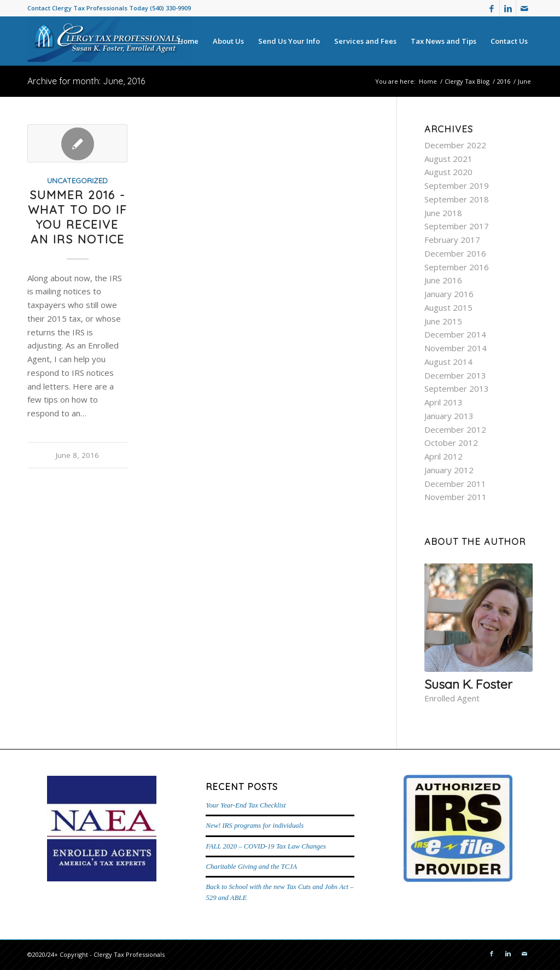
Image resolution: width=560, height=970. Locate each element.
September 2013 (457, 388)
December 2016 (455, 253)
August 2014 (448, 362)
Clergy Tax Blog (467, 81)
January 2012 (449, 470)
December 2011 (455, 484)
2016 (504, 81)
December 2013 (455, 375)
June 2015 (443, 321)
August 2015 (448, 307)
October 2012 (451, 443)
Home (428, 81)
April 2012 (444, 456)
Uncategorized (77, 180)
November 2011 (456, 497)
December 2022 (455, 145)
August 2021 (448, 159)
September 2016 (457, 267)
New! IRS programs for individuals (255, 826)
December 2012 (455, 429)
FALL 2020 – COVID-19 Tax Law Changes (266, 846)
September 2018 (457, 199)
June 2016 (443, 280)
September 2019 (457, 185)
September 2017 (457, 226)
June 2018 (443, 213)
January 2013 (449, 416)
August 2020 (448, 172)
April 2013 (444, 402)
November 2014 (456, 348)
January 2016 (449, 294)
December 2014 (455, 334)
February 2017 (452, 240)
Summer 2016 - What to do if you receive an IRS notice (78, 217)
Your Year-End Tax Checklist (246, 805)
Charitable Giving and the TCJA (251, 867)
